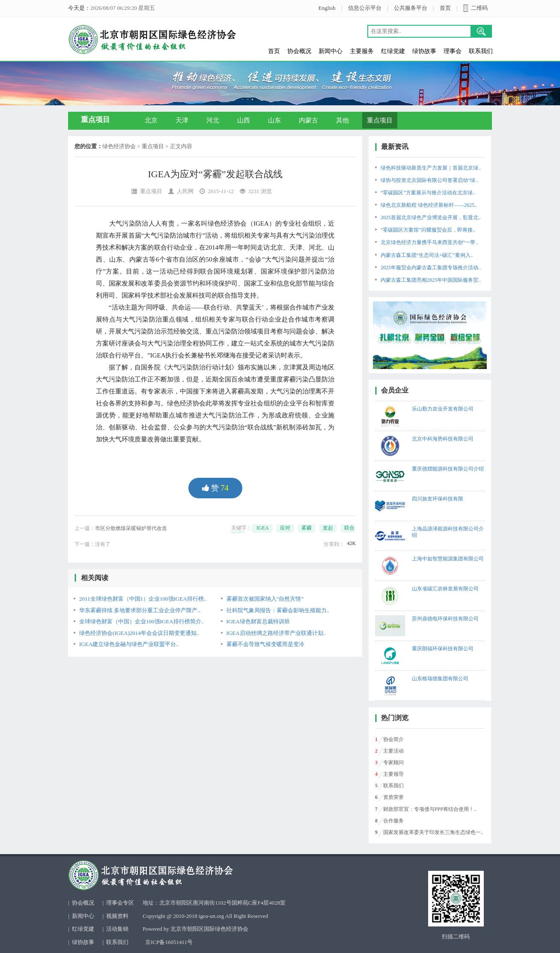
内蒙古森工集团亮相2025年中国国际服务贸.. (431, 280)
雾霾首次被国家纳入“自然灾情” (265, 599)
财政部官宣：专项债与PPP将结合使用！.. (430, 809)
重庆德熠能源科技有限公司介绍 (448, 469)
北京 (151, 120)
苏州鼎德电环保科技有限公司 (445, 619)
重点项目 (380, 120)
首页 (445, 8)
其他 (343, 120)
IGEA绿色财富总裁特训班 (258, 621)
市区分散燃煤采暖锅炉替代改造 (131, 528)
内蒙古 (308, 120)
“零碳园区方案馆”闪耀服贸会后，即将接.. (428, 230)
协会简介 (393, 739)
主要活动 (393, 751)
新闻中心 (331, 51)
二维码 (479, 8)
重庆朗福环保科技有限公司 (443, 649)
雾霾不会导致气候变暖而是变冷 (265, 644)
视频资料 (117, 916)
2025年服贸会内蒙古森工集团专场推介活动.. (431, 268)
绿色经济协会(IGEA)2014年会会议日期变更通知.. (139, 633)
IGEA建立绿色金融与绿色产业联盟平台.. (129, 644)
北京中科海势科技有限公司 (443, 439)
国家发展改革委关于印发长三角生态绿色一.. (433, 832)
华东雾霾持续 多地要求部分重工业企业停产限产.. (140, 610)
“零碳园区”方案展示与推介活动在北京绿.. (428, 193)
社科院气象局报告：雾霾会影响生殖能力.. (278, 610)
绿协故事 (424, 51)
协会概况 (299, 51)
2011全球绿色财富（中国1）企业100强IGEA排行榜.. (143, 599)
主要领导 (393, 774)
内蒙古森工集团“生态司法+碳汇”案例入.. (427, 255)
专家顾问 (393, 762)
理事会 (453, 51)
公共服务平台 (411, 8)
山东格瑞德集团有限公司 (440, 679)
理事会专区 (120, 903)
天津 (182, 120)
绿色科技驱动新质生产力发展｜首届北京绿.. (431, 168)
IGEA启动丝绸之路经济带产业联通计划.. (276, 633)
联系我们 (481, 51)
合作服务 (393, 821)
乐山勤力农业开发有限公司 (443, 409)
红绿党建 (393, 51)
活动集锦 (117, 929)
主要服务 (362, 51)
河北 (213, 120)
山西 (244, 120)
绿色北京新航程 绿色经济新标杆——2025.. (429, 205)
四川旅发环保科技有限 (438, 499)
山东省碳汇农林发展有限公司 (445, 589)
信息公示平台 (365, 8)
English (327, 8)
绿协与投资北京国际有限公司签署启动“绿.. (429, 180)
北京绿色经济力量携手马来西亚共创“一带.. (429, 242)
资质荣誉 (393, 797)
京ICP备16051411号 (169, 942)
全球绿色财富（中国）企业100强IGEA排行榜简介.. (141, 621)
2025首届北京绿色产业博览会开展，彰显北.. (431, 217)
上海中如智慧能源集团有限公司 (448, 559)
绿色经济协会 (119, 146)
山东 (274, 120)
